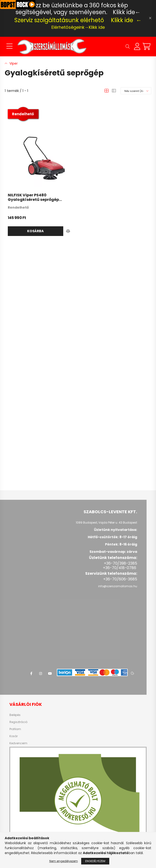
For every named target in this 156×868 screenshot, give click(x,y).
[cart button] (147, 46)
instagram (41, 674)
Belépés (15, 715)
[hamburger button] (9, 46)
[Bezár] (150, 18)
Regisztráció (18, 722)
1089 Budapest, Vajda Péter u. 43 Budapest (106, 523)
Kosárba (35, 231)
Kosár (14, 736)
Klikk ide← (127, 12)
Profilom (15, 729)
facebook (31, 674)
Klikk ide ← (126, 20)
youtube (50, 674)
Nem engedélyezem (64, 861)
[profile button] (137, 46)
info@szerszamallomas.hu (118, 586)
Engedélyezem (95, 861)
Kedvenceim (18, 743)
